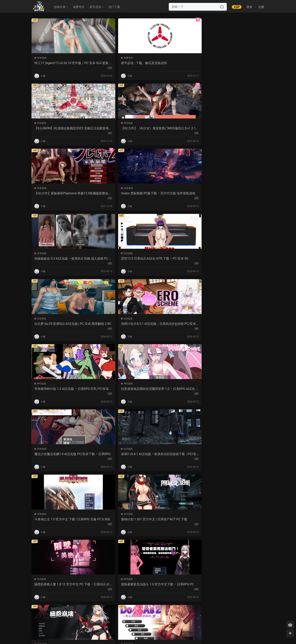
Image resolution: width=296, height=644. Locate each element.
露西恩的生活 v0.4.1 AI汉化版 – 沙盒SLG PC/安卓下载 (118, 588)
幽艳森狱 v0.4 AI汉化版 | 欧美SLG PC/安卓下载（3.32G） (59, 588)
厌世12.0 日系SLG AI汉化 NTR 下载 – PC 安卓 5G (236, 129)
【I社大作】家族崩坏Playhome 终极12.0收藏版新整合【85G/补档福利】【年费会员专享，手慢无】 (60, 129)
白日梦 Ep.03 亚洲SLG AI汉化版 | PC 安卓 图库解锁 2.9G (59, 194)
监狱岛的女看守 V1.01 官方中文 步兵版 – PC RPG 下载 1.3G (177, 457)
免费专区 (79, 7)
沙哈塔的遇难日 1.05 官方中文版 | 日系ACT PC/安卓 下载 (176, 391)
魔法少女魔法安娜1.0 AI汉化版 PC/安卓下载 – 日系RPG (59, 260)
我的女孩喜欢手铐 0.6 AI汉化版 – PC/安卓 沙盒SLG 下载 (177, 588)
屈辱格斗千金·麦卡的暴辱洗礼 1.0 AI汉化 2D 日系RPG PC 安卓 (177, 522)
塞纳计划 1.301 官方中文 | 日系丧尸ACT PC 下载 (236, 260)
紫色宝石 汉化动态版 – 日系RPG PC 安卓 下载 (119, 522)
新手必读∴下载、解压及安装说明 (117, 63)
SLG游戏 (160, 58)
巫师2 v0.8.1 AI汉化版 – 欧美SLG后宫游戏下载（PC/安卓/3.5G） (118, 260)
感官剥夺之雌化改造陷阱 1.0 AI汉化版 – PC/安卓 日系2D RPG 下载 (236, 522)
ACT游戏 (219, 255)
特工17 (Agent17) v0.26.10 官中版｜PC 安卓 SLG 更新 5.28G (58, 63)
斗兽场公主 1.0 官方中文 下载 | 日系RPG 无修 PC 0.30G (177, 260)
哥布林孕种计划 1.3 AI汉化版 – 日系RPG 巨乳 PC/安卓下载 (176, 194)
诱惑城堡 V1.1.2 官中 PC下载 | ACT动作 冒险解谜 (59, 391)
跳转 (177, 616)
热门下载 (114, 7)
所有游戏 (42, 58)
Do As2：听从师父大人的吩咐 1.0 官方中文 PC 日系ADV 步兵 (235, 326)
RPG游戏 (219, 58)
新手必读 (95, 7)
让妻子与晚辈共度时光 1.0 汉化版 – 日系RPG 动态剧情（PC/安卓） (236, 391)
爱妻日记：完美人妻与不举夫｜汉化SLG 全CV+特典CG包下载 (235, 457)
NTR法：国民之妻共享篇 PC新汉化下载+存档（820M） (59, 522)
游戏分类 (60, 7)
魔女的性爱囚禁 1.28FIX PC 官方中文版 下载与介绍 (118, 457)
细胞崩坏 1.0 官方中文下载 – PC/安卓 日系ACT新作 (177, 326)
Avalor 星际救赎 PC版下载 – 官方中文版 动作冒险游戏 (118, 129)
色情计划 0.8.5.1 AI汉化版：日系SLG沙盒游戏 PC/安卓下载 (118, 194)
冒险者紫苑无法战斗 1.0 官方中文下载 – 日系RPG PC (119, 326)
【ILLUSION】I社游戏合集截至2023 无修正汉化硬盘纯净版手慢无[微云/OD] (177, 63)
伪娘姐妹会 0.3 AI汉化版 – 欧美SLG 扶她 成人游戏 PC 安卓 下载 (177, 129)
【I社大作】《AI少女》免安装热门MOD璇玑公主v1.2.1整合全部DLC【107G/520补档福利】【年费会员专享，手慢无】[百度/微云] (236, 63)
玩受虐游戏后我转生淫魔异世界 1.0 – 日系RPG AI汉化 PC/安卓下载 (236, 194)
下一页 (158, 616)
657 (147, 616)
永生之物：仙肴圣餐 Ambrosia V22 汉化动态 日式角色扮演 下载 (118, 391)
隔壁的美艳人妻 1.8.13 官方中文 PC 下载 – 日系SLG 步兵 (59, 326)
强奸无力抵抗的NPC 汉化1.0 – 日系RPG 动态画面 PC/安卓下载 (59, 457)
